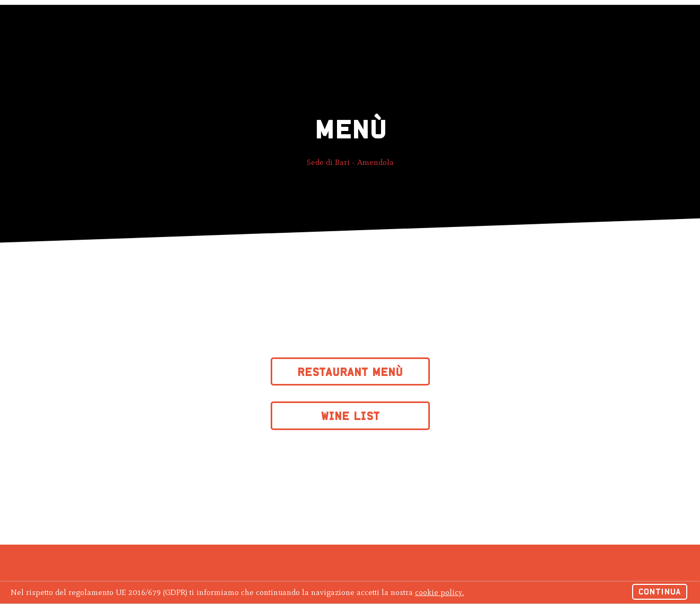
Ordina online (617, 21)
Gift (189, 21)
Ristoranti (143, 21)
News (257, 21)
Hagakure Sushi (59, 20)
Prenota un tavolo (527, 21)
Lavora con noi (369, 21)
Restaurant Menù (350, 372)
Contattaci (303, 21)
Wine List (350, 416)
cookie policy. (439, 592)
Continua (660, 592)
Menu (222, 21)
